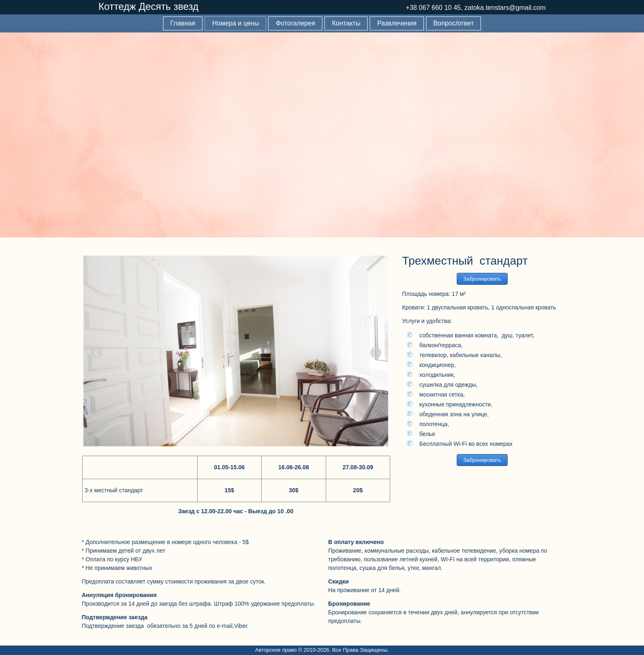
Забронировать (482, 279)
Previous (94, 351)
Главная (183, 23)
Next (373, 351)
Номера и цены (235, 23)
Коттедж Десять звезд (149, 6)
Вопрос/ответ (453, 23)
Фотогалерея (295, 23)
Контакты (346, 23)
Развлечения (397, 23)
